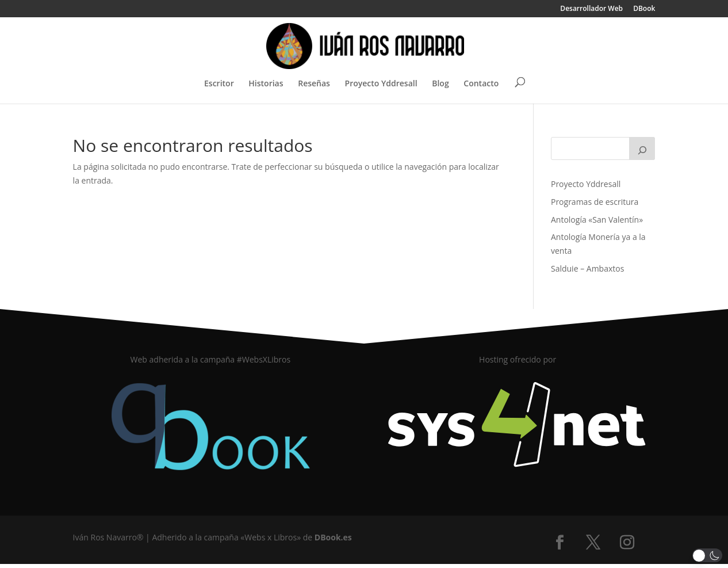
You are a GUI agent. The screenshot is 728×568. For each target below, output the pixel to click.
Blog (440, 84)
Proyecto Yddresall (381, 84)
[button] (708, 555)
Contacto (481, 84)
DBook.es (333, 537)
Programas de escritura (595, 202)
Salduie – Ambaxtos (587, 268)
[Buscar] (642, 148)
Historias (266, 84)
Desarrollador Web (591, 9)
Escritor (219, 84)
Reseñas (314, 84)
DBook (644, 9)
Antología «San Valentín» (597, 220)
